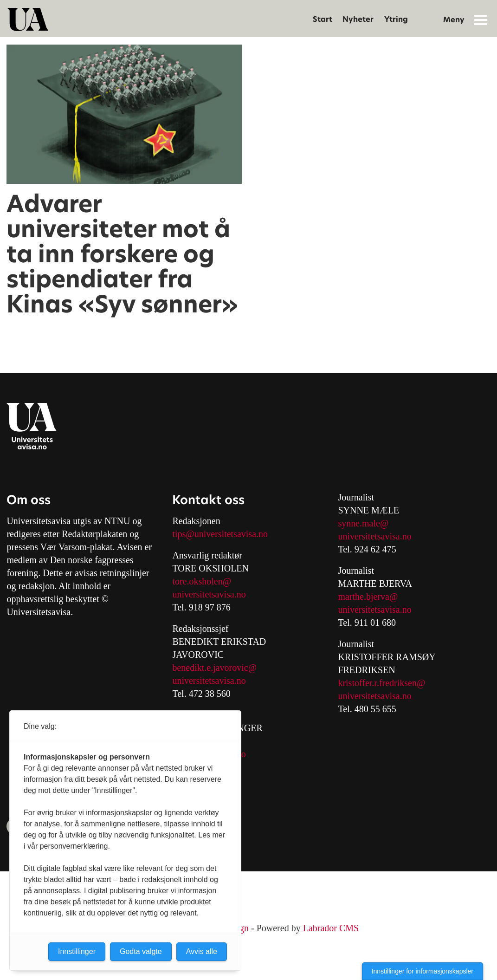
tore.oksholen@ (202, 581)
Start (323, 19)
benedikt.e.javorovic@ (214, 668)
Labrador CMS (331, 928)
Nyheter (358, 19)
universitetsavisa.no (209, 594)
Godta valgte (141, 951)
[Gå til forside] (28, 19)
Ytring (396, 19)
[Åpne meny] (481, 19)
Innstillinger (77, 951)
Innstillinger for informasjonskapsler (423, 971)
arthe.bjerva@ (371, 597)
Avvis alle (202, 951)
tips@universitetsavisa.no (220, 534)
